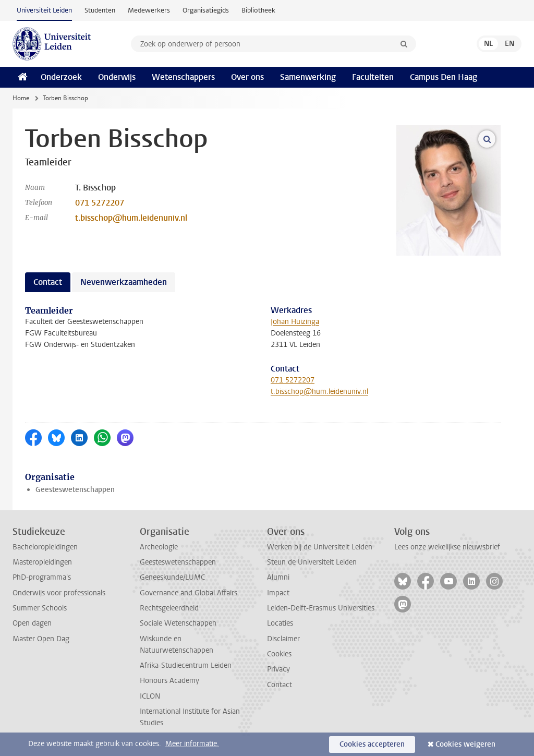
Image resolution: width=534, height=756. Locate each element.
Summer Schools (40, 608)
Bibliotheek (258, 10)
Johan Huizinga (295, 322)
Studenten (100, 10)
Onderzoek (61, 77)
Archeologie (159, 547)
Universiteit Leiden (44, 10)
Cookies (279, 654)
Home (21, 98)
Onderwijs (117, 77)
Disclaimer (283, 639)
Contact (280, 685)
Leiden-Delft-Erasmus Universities (321, 608)
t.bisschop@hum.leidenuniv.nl (131, 218)
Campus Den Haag (444, 77)
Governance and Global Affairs (189, 593)
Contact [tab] (48, 282)
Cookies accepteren (372, 744)
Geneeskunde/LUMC (172, 577)
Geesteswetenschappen (75, 490)
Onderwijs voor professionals (59, 593)
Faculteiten (373, 77)
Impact (278, 593)
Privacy (278, 669)
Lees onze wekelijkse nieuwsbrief (447, 547)
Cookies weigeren (465, 744)
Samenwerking (308, 77)
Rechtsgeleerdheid (169, 608)
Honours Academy (169, 681)
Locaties (280, 623)
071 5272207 (100, 203)
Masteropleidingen (42, 562)
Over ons (247, 77)
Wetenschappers (183, 77)
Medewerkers (149, 10)
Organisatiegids (206, 10)
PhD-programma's (42, 577)
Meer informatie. (192, 744)
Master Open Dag (41, 639)
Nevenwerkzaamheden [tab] (124, 282)
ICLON (150, 696)
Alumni (278, 577)
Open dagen (32, 623)
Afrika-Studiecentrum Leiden (186, 665)
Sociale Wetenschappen (178, 623)
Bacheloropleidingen (45, 547)
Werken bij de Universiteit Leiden (320, 547)
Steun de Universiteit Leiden (312, 562)
